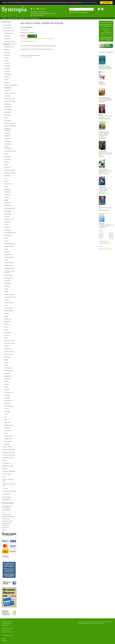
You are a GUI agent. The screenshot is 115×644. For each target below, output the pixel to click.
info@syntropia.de (38, 15)
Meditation (7, 322)
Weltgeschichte (9, 425)
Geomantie (7, 90)
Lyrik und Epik (8, 308)
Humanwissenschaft (10, 151)
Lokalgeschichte (9, 302)
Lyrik (6, 305)
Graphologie (8, 120)
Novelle (6, 346)
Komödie (7, 227)
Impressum (6, 527)
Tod (5, 417)
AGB (3, 512)
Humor (6, 154)
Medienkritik (8, 319)
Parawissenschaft (9, 351)
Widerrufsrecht (7, 514)
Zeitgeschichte (8, 439)
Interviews (7, 176)
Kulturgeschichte (9, 246)
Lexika (6, 289)
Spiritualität (7, 403)
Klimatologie (8, 214)
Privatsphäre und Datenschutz (7, 507)
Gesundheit (8, 112)
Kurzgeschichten (9, 257)
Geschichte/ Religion (10, 101)
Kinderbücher (8, 205)
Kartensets (7, 195)
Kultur (6, 238)
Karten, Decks (7, 474)
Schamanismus (8, 392)
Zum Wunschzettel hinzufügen (28, 41)
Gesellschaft (8, 107)
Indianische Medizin (10, 170)
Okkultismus (8, 349)
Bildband (7, 50)
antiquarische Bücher (13, 18)
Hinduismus (8, 138)
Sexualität (7, 395)
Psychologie (8, 368)
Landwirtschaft (8, 265)
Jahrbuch (7, 181)
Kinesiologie (8, 211)
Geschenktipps (7, 25)
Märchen (7, 335)
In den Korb (32, 36)
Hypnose (7, 162)
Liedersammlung (9, 294)
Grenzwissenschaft (10, 123)
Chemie (6, 60)
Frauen (6, 80)
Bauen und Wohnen (10, 41)
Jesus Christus (8, 184)
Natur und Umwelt (9, 341)
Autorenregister (7, 497)
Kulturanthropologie (10, 244)
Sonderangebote (8, 28)
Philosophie (8, 357)
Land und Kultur (9, 263)
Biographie (7, 55)
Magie (6, 316)
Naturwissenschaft (10, 343)
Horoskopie (8, 144)
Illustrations (8, 167)
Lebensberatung (9, 268)
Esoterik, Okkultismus (9, 471)
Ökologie (7, 444)
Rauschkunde (8, 376)
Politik (6, 365)
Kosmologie (8, 230)
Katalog (6, 197)
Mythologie (7, 332)
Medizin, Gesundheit (9, 450)
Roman (6, 387)
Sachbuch (7, 390)
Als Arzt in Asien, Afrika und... (33, 18)
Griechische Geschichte (8, 129)
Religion (6, 384)
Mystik (6, 330)
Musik (6, 327)
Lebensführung (9, 278)
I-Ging (6, 165)
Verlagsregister (7, 499)
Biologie (7, 58)
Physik (6, 360)
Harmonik (7, 133)
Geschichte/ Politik (10, 99)
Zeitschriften (8, 441)
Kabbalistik (7, 189)
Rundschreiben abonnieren (6, 524)
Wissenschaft (8, 430)
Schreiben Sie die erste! (26, 57)
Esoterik (7, 77)
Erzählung (7, 71)
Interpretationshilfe (10, 173)
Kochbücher (8, 222)
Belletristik (22, 18)
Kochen (6, 225)
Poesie (6, 362)
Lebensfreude (8, 275)
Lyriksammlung (8, 311)
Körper (6, 260)
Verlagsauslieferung (8, 517)
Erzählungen (8, 74)
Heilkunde (7, 136)
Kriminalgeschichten (10, 233)
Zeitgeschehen (8, 436)
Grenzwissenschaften (10, 126)
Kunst (6, 249)
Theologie (7, 411)
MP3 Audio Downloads (9, 491)
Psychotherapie (9, 371)
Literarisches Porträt (10, 297)
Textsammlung (9, 406)
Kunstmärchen (8, 255)
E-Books (5, 488)
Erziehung (7, 69)
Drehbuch (7, 63)
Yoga (6, 433)
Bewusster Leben (9, 47)
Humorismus (8, 156)
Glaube (6, 118)
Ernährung (7, 66)
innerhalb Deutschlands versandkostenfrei (39, 39)
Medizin (6, 324)
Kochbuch (7, 216)
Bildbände (7, 52)
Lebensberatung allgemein (9, 272)
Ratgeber (7, 373)
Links (4, 529)
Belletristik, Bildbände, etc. (9, 485)
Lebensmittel (8, 283)
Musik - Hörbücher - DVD (9, 480)
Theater (7, 409)
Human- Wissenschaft (8, 147)
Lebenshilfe (8, 281)
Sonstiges (7, 398)
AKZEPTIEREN (106, 3)
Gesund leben (8, 109)
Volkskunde (7, 422)
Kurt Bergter (26, 30)
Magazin (7, 313)
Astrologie (7, 36)
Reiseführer (8, 379)
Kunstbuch (7, 252)
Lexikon (6, 292)
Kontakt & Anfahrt (7, 521)
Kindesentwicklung (10, 208)
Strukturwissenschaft (9, 455)
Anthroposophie (9, 33)
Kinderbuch (7, 203)
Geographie (8, 88)
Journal (6, 186)
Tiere (6, 414)
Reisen (6, 381)
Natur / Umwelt (7, 447)
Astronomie (8, 39)
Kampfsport (8, 192)
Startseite (4, 18)
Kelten (6, 200)
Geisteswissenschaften (10, 85)
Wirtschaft (7, 428)
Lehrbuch (7, 286)
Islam (6, 178)
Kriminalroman (8, 235)
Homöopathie (8, 141)
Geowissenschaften (10, 93)
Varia (6, 420)
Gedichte (7, 82)
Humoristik (7, 159)
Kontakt (4, 639)
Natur (6, 338)
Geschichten (8, 104)
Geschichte (7, 96)
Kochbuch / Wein (9, 219)
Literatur (7, 300)
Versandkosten (7, 510)
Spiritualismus (8, 401)
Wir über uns (6, 519)
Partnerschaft (8, 354)
